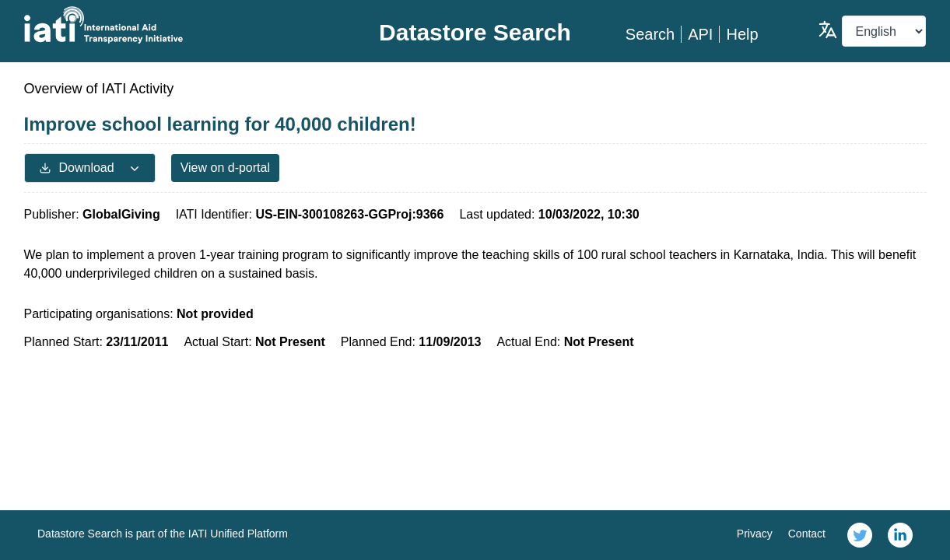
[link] (860, 535)
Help (742, 34)
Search (650, 34)
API (700, 34)
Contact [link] (807, 534)
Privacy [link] (755, 534)
